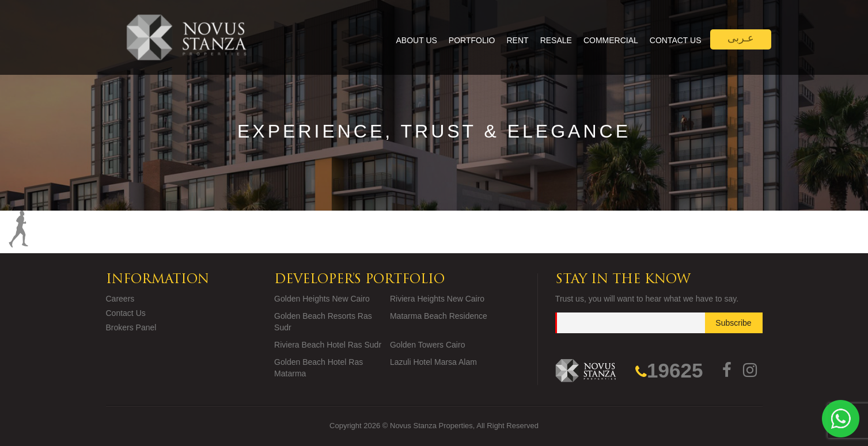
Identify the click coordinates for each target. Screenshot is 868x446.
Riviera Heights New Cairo (437, 299)
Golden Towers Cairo (427, 345)
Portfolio (472, 40)
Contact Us (676, 40)
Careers (120, 299)
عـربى (741, 38)
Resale (556, 40)
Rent (518, 40)
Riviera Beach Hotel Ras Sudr (328, 345)
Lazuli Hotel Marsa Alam (433, 362)
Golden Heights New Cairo (322, 299)
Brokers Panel (131, 327)
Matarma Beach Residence (439, 316)
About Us (417, 40)
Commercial (611, 40)
